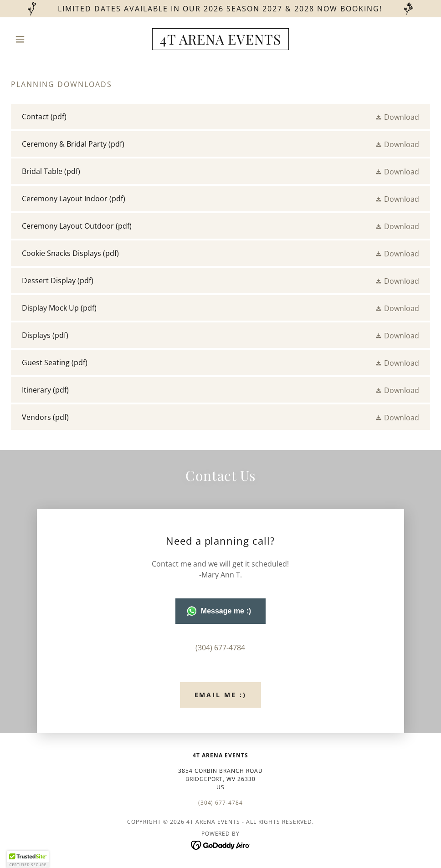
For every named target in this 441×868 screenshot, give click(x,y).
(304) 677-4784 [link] (220, 648)
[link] (220, 42)
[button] (42, 39)
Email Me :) (221, 695)
